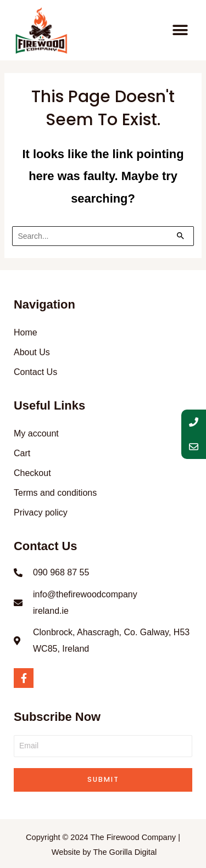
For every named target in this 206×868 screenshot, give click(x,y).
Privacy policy (41, 513)
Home (26, 332)
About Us (32, 352)
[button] (180, 30)
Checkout (32, 473)
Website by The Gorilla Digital (104, 852)
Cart (22, 453)
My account (36, 433)
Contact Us (35, 372)
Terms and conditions (55, 493)
